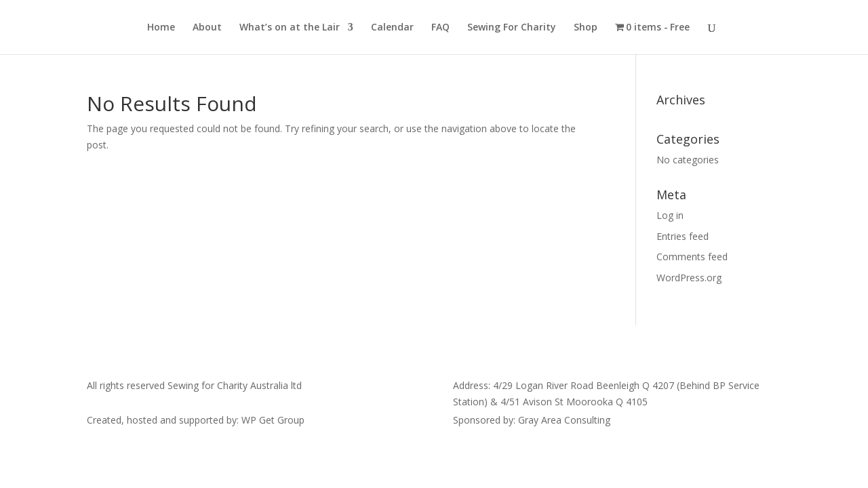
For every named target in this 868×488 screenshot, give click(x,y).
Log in (670, 215)
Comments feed (692, 257)
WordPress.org (689, 278)
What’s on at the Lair (290, 28)
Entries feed (683, 236)
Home (161, 28)
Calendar (392, 28)
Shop (586, 28)
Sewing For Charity (512, 28)
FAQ (440, 28)
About (207, 28)
